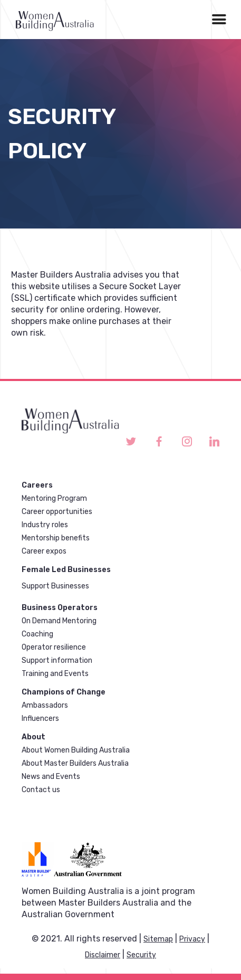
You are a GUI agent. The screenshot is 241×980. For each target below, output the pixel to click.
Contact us (41, 790)
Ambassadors (45, 705)
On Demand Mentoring (59, 621)
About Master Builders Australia (75, 763)
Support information (57, 660)
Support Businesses (55, 586)
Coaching (37, 634)
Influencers (40, 719)
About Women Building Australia (76, 750)
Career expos (44, 551)
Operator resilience (54, 647)
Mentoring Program (54, 498)
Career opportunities (57, 512)
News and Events (51, 777)
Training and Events (55, 674)
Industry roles (45, 525)
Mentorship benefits (56, 538)
